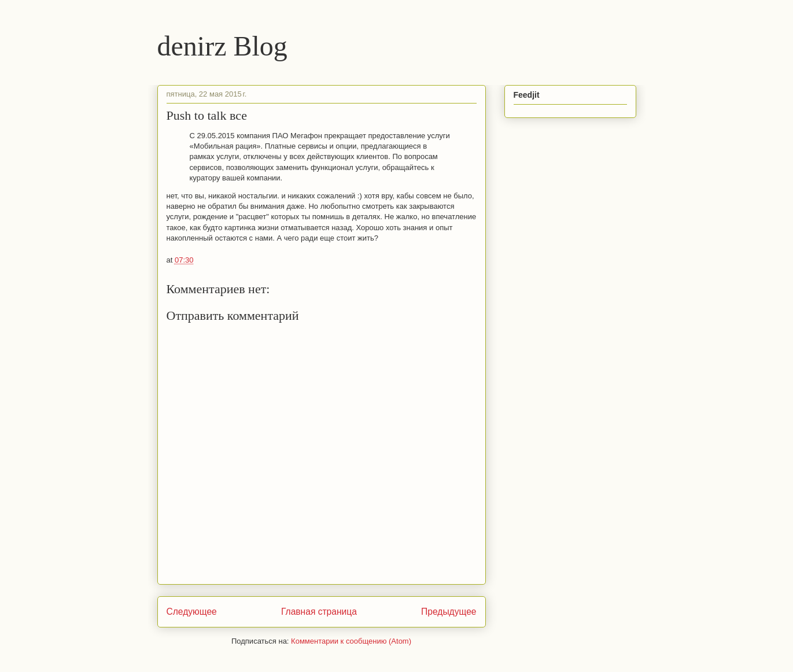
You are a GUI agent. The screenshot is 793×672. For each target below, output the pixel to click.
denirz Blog (222, 46)
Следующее (192, 612)
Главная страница (319, 612)
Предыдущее (449, 612)
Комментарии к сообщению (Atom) (351, 641)
